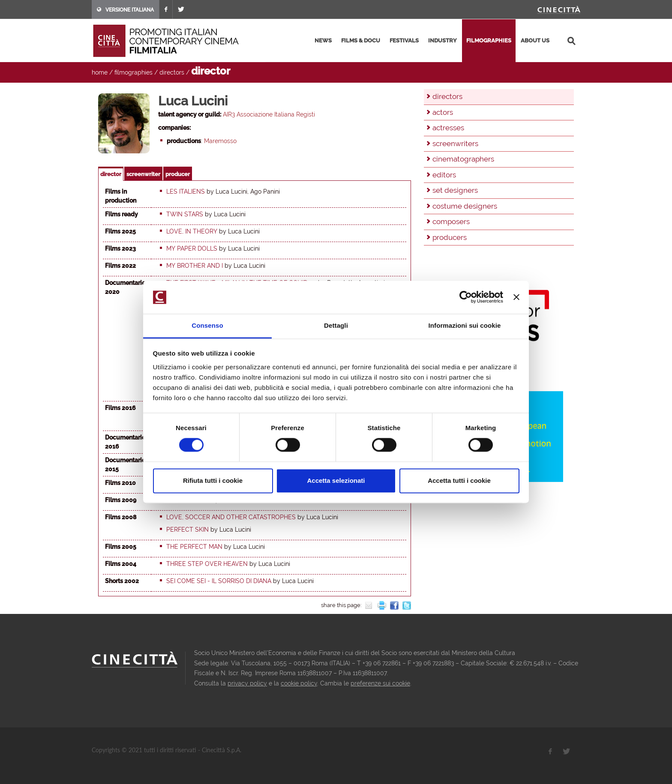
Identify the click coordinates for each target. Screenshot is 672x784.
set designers (455, 190)
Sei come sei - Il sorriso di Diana (219, 581)
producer (178, 174)
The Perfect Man (194, 547)
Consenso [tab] (207, 325)
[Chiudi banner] (516, 297)
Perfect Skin (187, 530)
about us (535, 40)
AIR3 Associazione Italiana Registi (269, 114)
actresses (448, 128)
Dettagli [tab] (336, 325)
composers (451, 221)
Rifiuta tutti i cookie (213, 480)
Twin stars (185, 214)
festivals (404, 40)
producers (450, 237)
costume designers (465, 206)
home (100, 72)
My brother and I (195, 266)
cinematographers (463, 159)
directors (172, 72)
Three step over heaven (207, 564)
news (323, 40)
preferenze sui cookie (380, 683)
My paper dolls (192, 248)
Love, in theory (192, 231)
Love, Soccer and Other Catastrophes (231, 517)
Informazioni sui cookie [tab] (465, 325)
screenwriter (143, 174)
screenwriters (455, 144)
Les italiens (186, 192)
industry (442, 40)
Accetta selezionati (336, 480)
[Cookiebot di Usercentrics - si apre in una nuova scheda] (466, 297)
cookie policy (299, 683)
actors (443, 112)
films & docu (361, 40)
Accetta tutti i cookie (459, 480)
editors (444, 175)
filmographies (489, 40)
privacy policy (247, 683)
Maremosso (220, 141)
